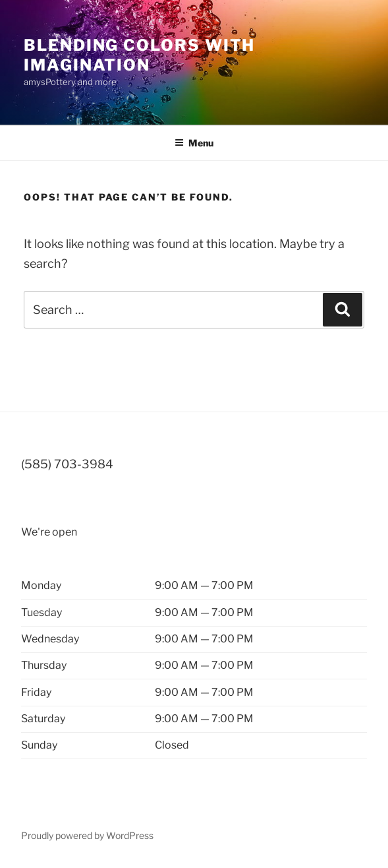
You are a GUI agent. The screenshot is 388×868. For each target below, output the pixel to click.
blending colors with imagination (139, 55)
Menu (194, 143)
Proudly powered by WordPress (87, 835)
